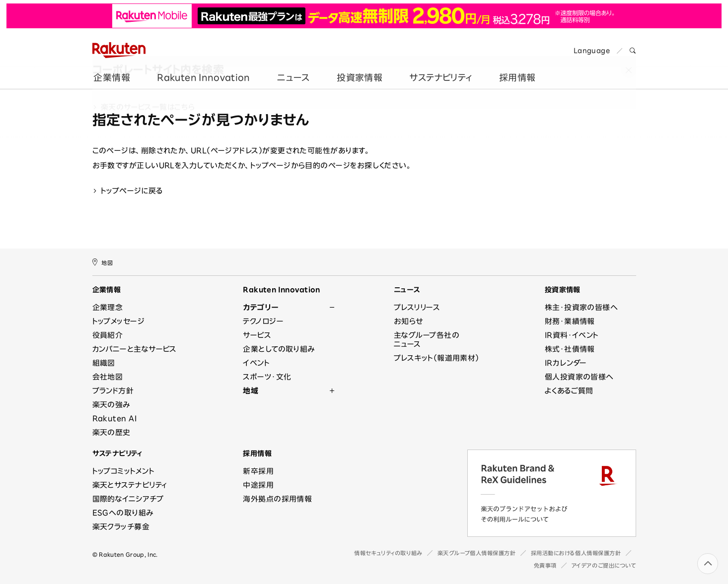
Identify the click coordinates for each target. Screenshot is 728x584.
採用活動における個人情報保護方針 (576, 553)
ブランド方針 (113, 391)
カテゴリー (260, 307)
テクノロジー (263, 321)
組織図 (104, 363)
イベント (256, 363)
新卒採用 (258, 471)
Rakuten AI (115, 419)
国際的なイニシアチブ (128, 499)
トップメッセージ (119, 321)
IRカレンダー (566, 363)
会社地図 (108, 377)
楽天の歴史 (111, 432)
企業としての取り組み (279, 349)
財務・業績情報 (570, 321)
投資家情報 (358, 71)
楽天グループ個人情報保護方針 (477, 553)
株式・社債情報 (570, 349)
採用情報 (516, 71)
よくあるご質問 (569, 391)
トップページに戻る (128, 191)
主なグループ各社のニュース (427, 340)
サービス (257, 335)
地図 (103, 262)
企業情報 (110, 71)
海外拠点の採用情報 (277, 499)
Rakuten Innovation (202, 71)
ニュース (292, 71)
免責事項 (545, 565)
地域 (251, 391)
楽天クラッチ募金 (121, 527)
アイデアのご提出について (604, 565)
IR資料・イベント (572, 335)
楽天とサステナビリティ (130, 485)
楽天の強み (111, 405)
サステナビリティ (439, 71)
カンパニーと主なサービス (135, 349)
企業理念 (108, 307)
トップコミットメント (124, 471)
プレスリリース (417, 307)
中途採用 (258, 485)
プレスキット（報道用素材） (437, 358)
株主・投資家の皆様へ (582, 307)
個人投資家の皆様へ (579, 377)
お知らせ (408, 321)
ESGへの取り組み (123, 513)
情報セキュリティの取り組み (388, 553)
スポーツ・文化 (267, 377)
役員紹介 (108, 335)
